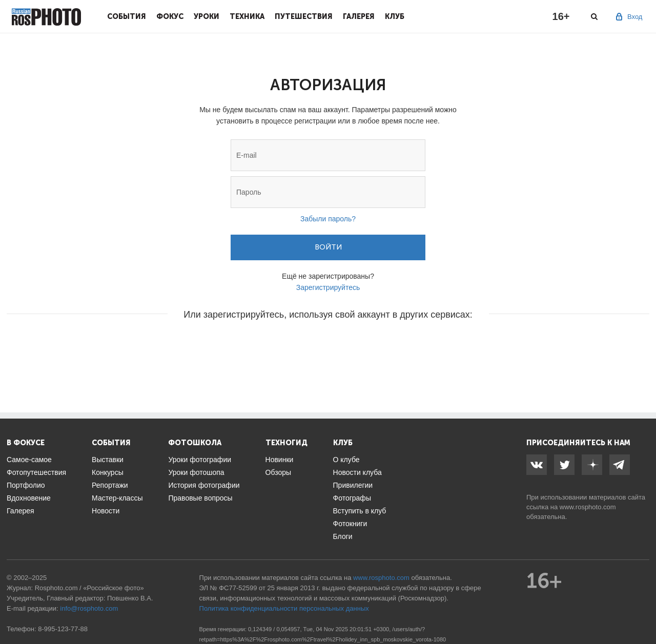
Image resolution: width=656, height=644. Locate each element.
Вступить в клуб (360, 511)
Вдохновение (29, 498)
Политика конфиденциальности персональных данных (284, 608)
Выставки (108, 460)
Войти (328, 247)
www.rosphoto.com (588, 507)
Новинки (280, 460)
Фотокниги (350, 524)
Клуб (395, 16)
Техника (247, 16)
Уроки (207, 16)
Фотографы (352, 498)
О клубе (346, 460)
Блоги (343, 536)
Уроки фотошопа (196, 472)
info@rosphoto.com (89, 608)
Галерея (359, 16)
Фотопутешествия (36, 472)
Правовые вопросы (200, 498)
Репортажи (110, 485)
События (127, 16)
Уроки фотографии (200, 460)
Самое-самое (29, 460)
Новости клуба (357, 472)
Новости (106, 511)
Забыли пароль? (328, 219)
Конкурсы (108, 472)
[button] (250, 345)
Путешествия (304, 16)
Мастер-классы (117, 498)
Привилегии (353, 485)
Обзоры (279, 472)
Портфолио (26, 485)
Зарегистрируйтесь (328, 287)
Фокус (170, 16)
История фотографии (204, 485)
